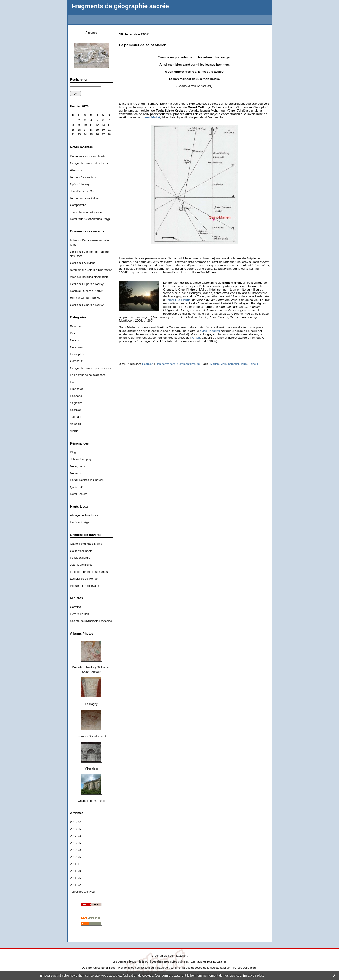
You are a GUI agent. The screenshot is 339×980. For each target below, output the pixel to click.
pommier (234, 364)
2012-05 (75, 857)
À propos (91, 33)
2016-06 (75, 843)
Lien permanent (166, 364)
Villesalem (91, 768)
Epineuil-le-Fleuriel (178, 300)
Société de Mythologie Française (91, 621)
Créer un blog (160, 956)
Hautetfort (181, 956)
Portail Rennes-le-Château (87, 480)
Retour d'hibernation (83, 177)
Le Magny (91, 704)
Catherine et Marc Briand (86, 544)
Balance (75, 326)
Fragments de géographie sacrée (120, 6)
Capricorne (77, 347)
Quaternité (77, 487)
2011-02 (75, 885)
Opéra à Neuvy (80, 184)
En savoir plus (253, 976)
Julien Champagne (82, 459)
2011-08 (75, 871)
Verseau (75, 424)
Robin (74, 291)
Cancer (75, 340)
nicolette (76, 270)
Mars (224, 364)
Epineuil (253, 364)
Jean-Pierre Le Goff (83, 191)
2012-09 (75, 850)
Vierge (74, 431)
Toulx (244, 364)
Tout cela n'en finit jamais (86, 212)
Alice (73, 277)
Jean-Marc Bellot (81, 565)
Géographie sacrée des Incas (89, 163)
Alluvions (76, 170)
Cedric (74, 252)
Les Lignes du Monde (84, 579)
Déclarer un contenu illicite (99, 968)
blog (253, 968)
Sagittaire (76, 403)
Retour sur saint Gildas (85, 198)
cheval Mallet (151, 117)
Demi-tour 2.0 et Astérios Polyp (90, 219)
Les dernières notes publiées (170, 961)
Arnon (196, 338)
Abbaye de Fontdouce (84, 515)
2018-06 (75, 829)
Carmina (76, 607)
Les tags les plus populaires (209, 961)
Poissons (76, 396)
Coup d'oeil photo (81, 551)
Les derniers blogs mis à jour (131, 961)
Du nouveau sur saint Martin (88, 156)
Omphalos (77, 389)
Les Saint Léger (80, 522)
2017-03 (75, 836)
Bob (73, 298)
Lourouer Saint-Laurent (91, 736)
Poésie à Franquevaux (85, 586)
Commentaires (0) (189, 364)
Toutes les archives (82, 892)
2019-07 (75, 822)
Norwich (75, 473)
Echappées (77, 354)
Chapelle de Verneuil (91, 801)
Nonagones (78, 466)
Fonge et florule (80, 558)
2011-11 (75, 864)
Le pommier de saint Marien (143, 45)
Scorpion (76, 410)
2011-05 (75, 878)
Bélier (74, 333)
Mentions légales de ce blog (136, 968)
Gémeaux (76, 361)
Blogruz (75, 452)
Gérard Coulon (80, 614)
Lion (73, 382)
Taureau (75, 417)
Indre (73, 240)
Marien (215, 364)
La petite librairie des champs (89, 572)
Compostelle (78, 205)
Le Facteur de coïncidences (88, 375)
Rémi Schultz (79, 494)
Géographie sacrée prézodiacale (91, 368)
